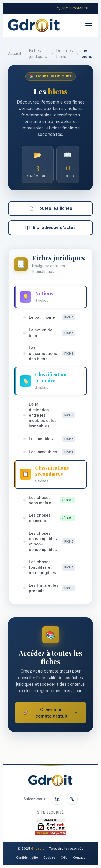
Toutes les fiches (51, 208)
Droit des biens (65, 54)
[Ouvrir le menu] (89, 25)
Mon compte (72, 8)
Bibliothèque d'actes (50, 227)
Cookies (49, 857)
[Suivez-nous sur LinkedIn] (57, 799)
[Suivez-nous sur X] (72, 799)
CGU (64, 857)
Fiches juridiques (38, 54)
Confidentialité (27, 857)
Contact (79, 857)
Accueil (15, 54)
